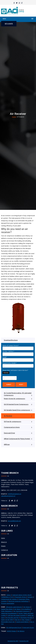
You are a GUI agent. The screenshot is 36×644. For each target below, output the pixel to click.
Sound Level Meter (22, 622)
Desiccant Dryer (18, 433)
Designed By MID (13, 641)
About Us (4, 542)
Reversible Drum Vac (8, 622)
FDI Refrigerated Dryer (14, 627)
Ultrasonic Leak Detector (14, 607)
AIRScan (18, 445)
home (14, 117)
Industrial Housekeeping (9, 613)
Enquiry (3, 546)
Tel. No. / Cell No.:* (8, 351)
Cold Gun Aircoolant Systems (17, 615)
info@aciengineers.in (15, 494)
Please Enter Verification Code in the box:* (15, 370)
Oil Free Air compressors (18, 422)
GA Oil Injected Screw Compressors (18, 404)
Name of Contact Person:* (11, 345)
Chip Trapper (26, 620)
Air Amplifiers (26, 609)
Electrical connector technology (18, 601)
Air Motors (21, 631)
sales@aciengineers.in (8, 496)
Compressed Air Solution (9, 599)
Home (3, 538)
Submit (9, 384)
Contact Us (4, 550)
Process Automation (8, 603)
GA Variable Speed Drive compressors (18, 410)
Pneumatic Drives (21, 597)
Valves (9, 595)
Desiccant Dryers (28, 627)
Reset (21, 384)
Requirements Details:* (10, 363)
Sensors (30, 597)
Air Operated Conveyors (22, 611)
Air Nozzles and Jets (12, 618)
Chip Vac (17, 620)
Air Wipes (18, 609)
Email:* (5, 357)
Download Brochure (11, 340)
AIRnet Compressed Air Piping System (18, 439)
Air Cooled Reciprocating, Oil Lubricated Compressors (18, 394)
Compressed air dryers (18, 427)
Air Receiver (18, 416)
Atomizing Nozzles (26, 618)
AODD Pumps (12, 631)
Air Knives (27, 607)
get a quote (9, 24)
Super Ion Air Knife (7, 620)
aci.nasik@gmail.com (14, 521)
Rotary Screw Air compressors (18, 399)
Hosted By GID (24, 641)
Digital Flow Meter (7, 609)
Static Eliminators (7, 611)
